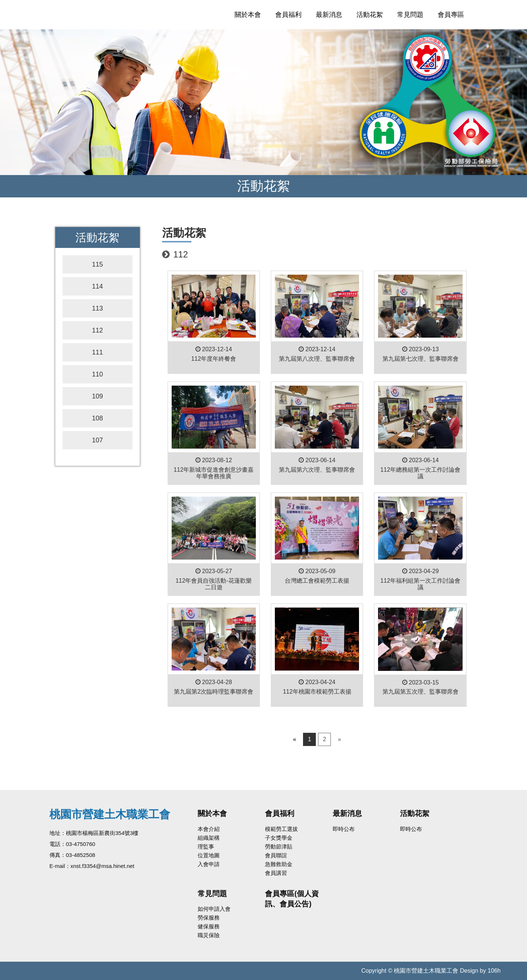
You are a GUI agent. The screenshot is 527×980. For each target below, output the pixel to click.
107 (97, 440)
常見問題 (410, 15)
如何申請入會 (214, 909)
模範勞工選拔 (281, 829)
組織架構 (209, 838)
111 (97, 352)
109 (97, 396)
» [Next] (339, 739)
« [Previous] (294, 739)
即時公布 (344, 829)
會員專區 (451, 15)
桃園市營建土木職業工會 (131, 15)
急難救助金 (279, 864)
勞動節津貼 (279, 847)
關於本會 (248, 15)
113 (97, 308)
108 (97, 418)
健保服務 (209, 926)
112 (97, 330)
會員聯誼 (276, 855)
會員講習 (276, 873)
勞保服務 (209, 918)
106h (494, 971)
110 (97, 374)
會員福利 (288, 15)
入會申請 (209, 864)
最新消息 (329, 15)
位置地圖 (209, 855)
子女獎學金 (279, 838)
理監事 (206, 847)
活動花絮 (370, 15)
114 (97, 286)
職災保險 (209, 935)
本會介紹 (209, 829)
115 (97, 264)
